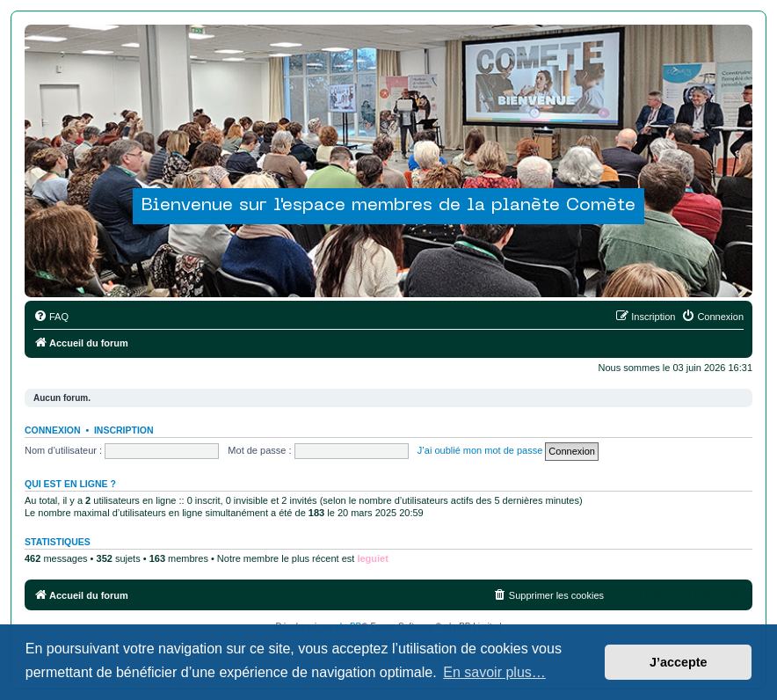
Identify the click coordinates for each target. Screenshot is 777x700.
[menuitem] (51, 317)
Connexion (53, 430)
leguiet (372, 558)
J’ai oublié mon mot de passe (480, 450)
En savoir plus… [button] (494, 672)
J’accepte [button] (679, 662)
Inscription (124, 430)
